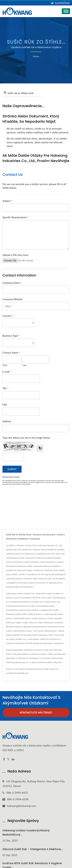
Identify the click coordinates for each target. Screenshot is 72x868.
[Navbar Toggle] (66, 11)
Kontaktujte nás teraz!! (36, 712)
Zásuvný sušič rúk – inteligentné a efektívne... (33, 849)
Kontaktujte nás (22, 673)
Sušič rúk (53, 669)
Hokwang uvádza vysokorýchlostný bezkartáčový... (26, 833)
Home (36, 56)
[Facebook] (4, 759)
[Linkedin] (13, 759)
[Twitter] (8, 759)
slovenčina (62, 3)
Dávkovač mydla (41, 669)
